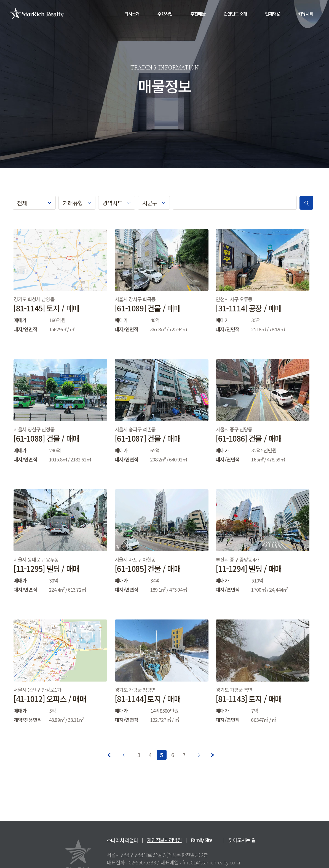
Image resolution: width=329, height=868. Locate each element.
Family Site (201, 840)
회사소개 (132, 14)
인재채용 (273, 14)
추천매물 (198, 14)
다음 (199, 753)
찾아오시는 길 (242, 840)
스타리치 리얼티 (122, 840)
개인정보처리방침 (164, 840)
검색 (306, 203)
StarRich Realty (37, 13)
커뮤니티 (306, 14)
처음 (110, 753)
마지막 (213, 755)
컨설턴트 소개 (236, 14)
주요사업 (165, 14)
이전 (124, 753)
